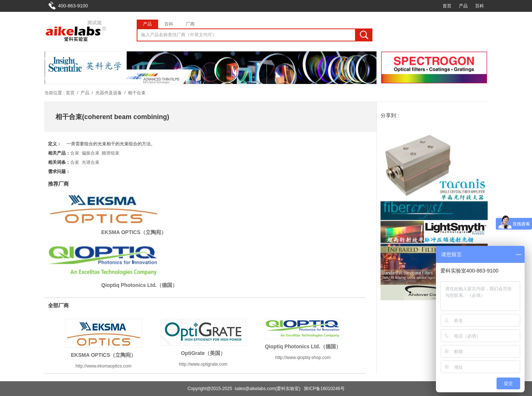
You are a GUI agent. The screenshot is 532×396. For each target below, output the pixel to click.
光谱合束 (91, 162)
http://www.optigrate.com (203, 364)
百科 (480, 6)
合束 (75, 153)
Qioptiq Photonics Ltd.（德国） (139, 285)
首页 (447, 6)
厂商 (190, 24)
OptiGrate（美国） (203, 353)
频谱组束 (110, 153)
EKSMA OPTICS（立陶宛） (134, 232)
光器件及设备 (109, 93)
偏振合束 (91, 153)
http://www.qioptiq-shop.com (303, 358)
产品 (463, 6)
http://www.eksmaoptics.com (103, 366)
